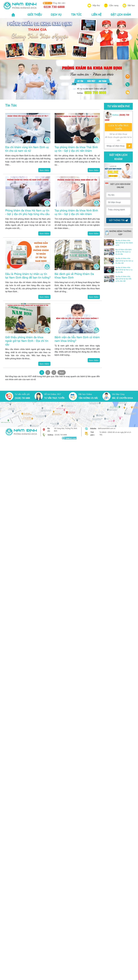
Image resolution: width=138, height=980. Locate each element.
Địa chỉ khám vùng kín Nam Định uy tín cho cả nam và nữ (27, 149)
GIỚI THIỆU (35, 14)
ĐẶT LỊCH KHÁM (121, 14)
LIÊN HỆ (96, 14)
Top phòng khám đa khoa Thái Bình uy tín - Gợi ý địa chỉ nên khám (76, 149)
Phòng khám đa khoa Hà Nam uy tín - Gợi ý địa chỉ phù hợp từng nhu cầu (27, 212)
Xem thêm (44, 170)
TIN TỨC (76, 14)
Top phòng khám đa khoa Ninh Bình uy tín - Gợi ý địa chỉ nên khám (76, 212)
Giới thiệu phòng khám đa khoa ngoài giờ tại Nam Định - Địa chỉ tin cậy (27, 341)
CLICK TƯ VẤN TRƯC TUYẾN (118, 127)
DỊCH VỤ (56, 14)
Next (62, 372)
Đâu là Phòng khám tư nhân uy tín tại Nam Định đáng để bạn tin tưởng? (28, 275)
